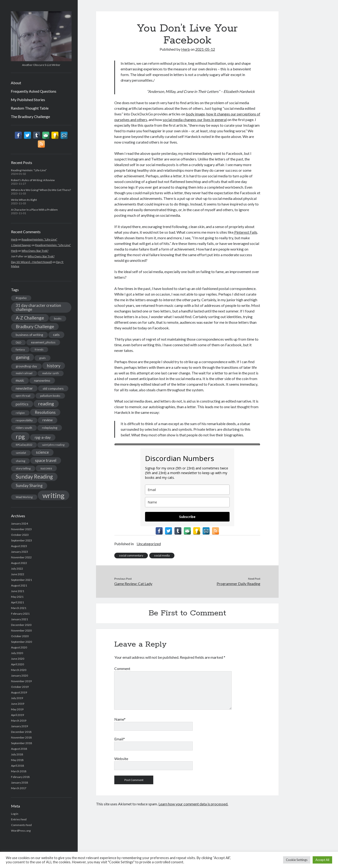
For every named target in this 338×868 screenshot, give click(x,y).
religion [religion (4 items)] (20, 413)
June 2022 (18, 574)
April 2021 (17, 602)
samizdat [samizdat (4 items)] (21, 453)
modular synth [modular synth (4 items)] (51, 373)
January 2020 (19, 676)
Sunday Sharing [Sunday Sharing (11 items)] (29, 486)
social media (162, 555)
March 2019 (19, 721)
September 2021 (21, 580)
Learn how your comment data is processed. (193, 804)
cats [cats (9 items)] (56, 335)
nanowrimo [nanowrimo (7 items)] (42, 380)
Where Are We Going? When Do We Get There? (41, 190)
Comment (122, 668)
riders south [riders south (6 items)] (24, 428)
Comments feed (21, 825)
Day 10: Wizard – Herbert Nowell (31, 262)
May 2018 (17, 760)
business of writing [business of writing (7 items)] (29, 335)
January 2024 (19, 523)
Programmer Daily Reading (238, 584)
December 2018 (21, 732)
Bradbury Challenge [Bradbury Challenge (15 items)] (35, 327)
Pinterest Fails (245, 232)
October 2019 (20, 687)
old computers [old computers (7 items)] (53, 388)
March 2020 (19, 670)
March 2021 (19, 608)
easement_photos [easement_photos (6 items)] (43, 342)
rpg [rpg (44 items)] (20, 436)
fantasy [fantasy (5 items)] (20, 349)
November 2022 (21, 557)
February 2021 (20, 614)
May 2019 (17, 709)
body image (195, 114)
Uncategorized (149, 544)
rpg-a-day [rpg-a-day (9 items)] (43, 437)
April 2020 (17, 664)
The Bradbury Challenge (30, 116)
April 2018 (17, 766)
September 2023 (21, 540)
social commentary (131, 555)
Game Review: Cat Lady (133, 584)
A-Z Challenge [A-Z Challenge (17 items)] (30, 318)
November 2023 (21, 529)
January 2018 (19, 782)
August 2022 (19, 563)
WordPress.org (21, 831)
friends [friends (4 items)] (39, 349)
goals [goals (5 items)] (42, 358)
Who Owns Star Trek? (35, 251)
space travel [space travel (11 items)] (46, 461)
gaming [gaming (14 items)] (23, 357)
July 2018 (17, 754)
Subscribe (187, 517)
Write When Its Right (24, 200)
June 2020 (18, 659)
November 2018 (21, 737)
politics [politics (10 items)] (22, 404)
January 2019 (19, 726)
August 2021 (19, 585)
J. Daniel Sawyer (21, 245)
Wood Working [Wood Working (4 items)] (24, 497)
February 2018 (20, 777)
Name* (120, 719)
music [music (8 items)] (20, 380)
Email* (120, 739)
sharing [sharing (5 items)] (20, 461)
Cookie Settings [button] (297, 860)
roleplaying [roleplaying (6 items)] (50, 428)
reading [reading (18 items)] (46, 404)
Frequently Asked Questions (34, 91)
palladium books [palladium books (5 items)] (50, 396)
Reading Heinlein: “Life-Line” (29, 170)
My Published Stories (28, 100)
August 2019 (19, 692)
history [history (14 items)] (54, 366)
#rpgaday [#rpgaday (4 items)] (21, 298)
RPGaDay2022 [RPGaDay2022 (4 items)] (24, 445)
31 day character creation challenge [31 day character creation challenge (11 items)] (38, 307)
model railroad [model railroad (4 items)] (24, 373)
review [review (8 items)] (48, 420)
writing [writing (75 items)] (54, 495)
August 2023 (19, 546)
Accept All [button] (322, 860)
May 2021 (17, 597)
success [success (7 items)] (46, 468)
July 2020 (17, 653)
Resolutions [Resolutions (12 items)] (45, 412)
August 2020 (19, 647)
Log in (15, 814)
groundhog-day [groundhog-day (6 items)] (26, 366)
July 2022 (17, 569)
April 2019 (17, 715)
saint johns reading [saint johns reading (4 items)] (53, 445)
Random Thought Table (30, 108)
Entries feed (19, 819)
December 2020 (21, 625)
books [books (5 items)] (58, 318)
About (16, 83)
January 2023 (19, 552)
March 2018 (19, 771)
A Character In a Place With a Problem (34, 210)
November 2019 (21, 681)
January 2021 (19, 619)
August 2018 (19, 749)
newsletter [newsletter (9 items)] (24, 388)
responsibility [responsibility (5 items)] (24, 420)
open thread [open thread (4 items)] (23, 396)
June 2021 (18, 591)
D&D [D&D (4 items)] (18, 342)
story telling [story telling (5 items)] (23, 468)
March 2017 (19, 788)
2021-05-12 (205, 49)
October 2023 (20, 535)
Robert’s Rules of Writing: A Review (33, 180)
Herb (14, 239)
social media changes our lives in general (195, 120)
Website (121, 759)
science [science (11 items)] (42, 452)
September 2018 (21, 743)
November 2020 (21, 630)
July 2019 (17, 698)
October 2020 (20, 636)
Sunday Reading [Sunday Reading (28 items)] (34, 477)
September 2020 (21, 642)
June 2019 (18, 704)
